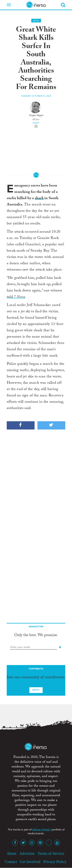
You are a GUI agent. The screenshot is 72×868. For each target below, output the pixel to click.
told (16, 297)
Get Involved (30, 862)
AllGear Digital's (42, 830)
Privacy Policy (55, 862)
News (36, 21)
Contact (11, 862)
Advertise (27, 853)
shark (39, 199)
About (12, 853)
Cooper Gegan (36, 116)
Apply (36, 690)
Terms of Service (51, 853)
